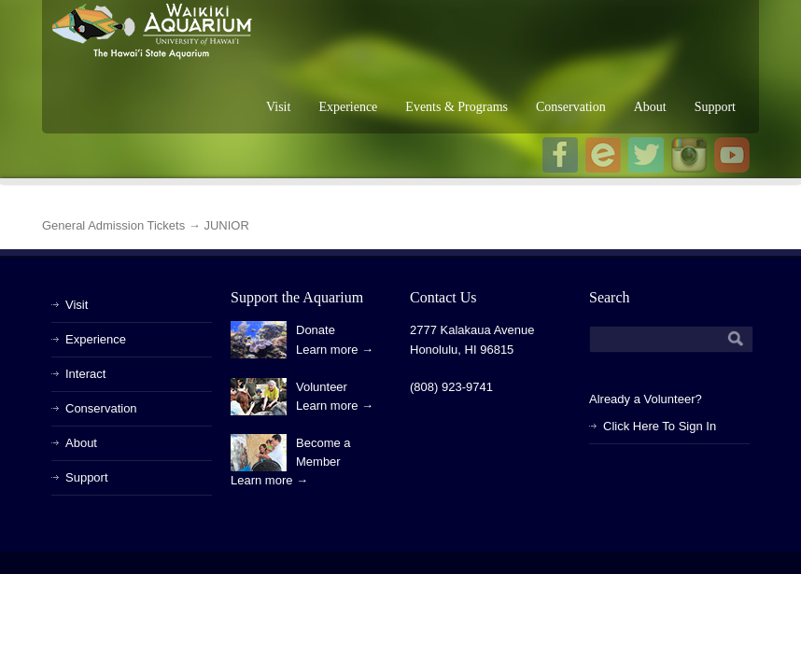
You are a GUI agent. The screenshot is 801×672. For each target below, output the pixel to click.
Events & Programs (457, 107)
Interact (85, 374)
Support (715, 107)
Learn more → (335, 350)
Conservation (571, 107)
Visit (278, 107)
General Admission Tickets (113, 225)
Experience (348, 107)
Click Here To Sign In (660, 426)
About (650, 107)
